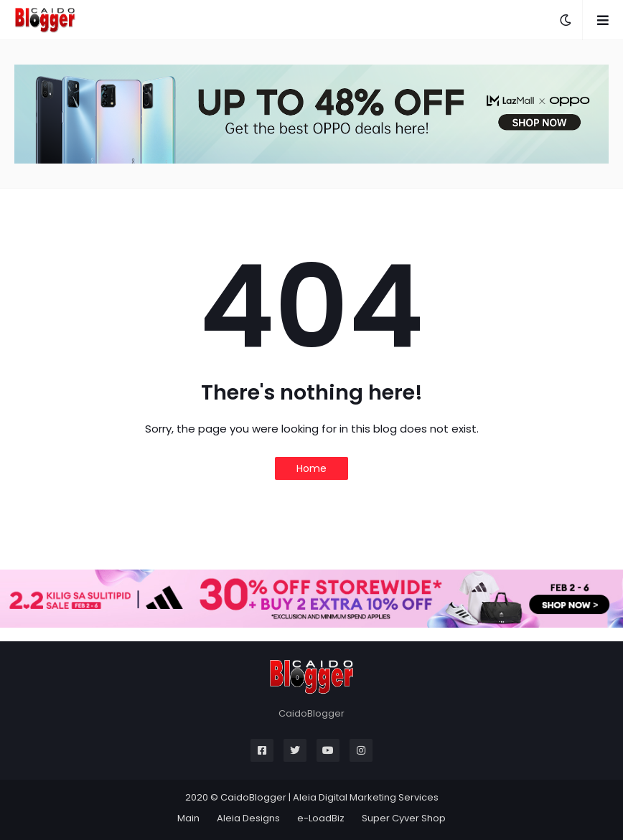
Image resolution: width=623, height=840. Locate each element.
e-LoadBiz (321, 818)
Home (311, 468)
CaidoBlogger (253, 797)
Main (188, 818)
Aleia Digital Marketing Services (366, 797)
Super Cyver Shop (404, 818)
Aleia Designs (248, 818)
